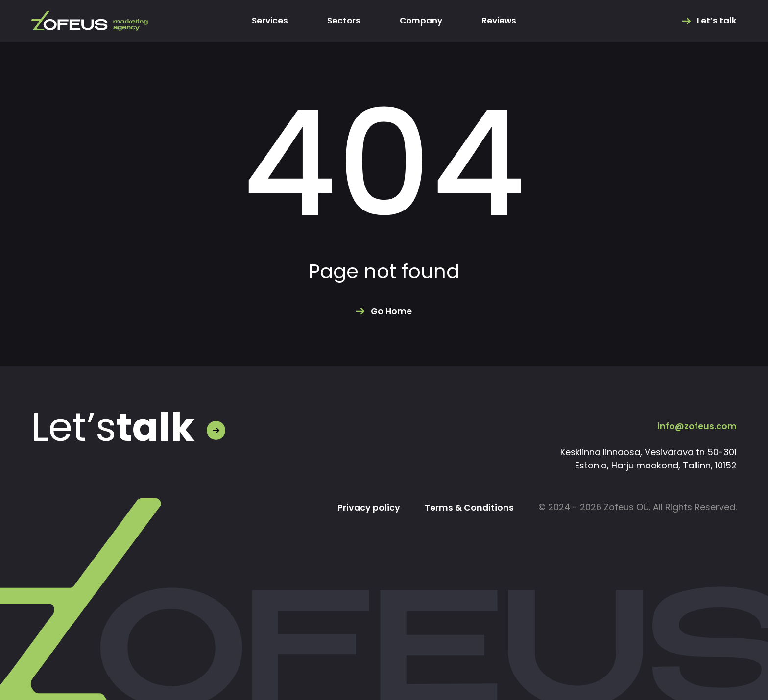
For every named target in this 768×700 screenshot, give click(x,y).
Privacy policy (368, 508)
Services (267, 21)
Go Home (391, 311)
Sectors (342, 21)
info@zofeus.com (697, 426)
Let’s (113, 427)
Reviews (502, 21)
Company (421, 21)
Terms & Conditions (469, 508)
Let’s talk (717, 21)
